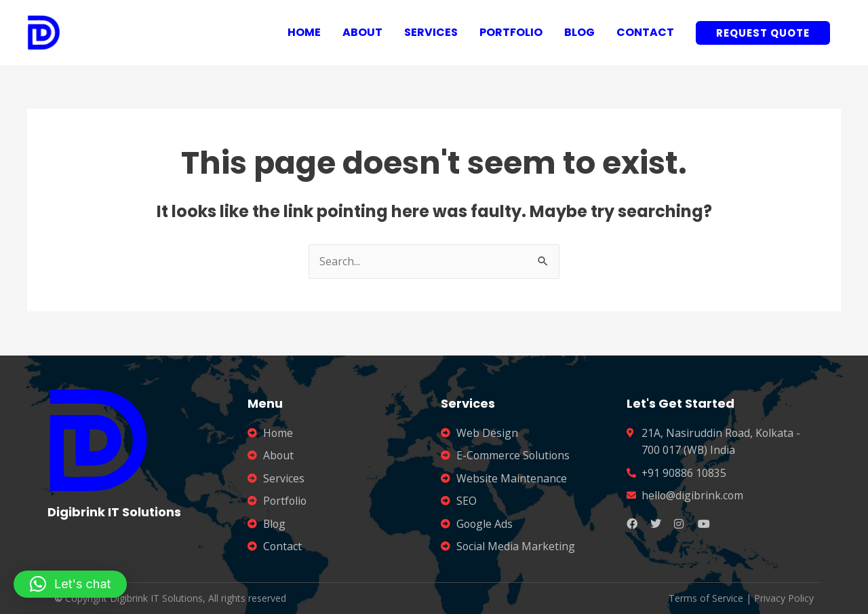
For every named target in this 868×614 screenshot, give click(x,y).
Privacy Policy (784, 598)
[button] (70, 584)
